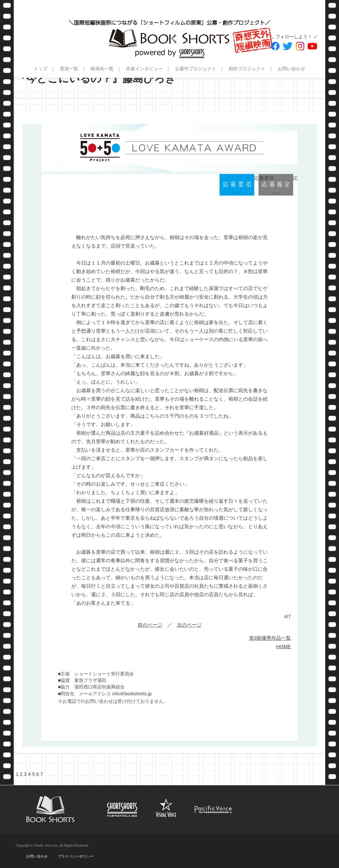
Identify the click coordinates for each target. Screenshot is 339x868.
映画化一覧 (102, 69)
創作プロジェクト (247, 69)
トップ (41, 69)
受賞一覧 (69, 69)
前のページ (150, 625)
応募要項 (237, 185)
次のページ (189, 625)
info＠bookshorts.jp (132, 694)
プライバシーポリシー (76, 856)
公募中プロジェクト (196, 69)
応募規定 (276, 185)
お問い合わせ (292, 69)
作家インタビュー (144, 69)
